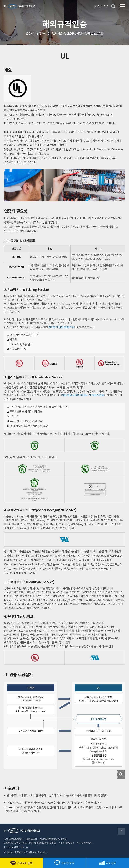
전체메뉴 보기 (122, 6)
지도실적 (107, 863)
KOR (97, 6)
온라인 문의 (64, 863)
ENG (106, 6)
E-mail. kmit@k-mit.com (16, 847)
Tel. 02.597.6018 (66, 843)
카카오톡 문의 (21, 863)
